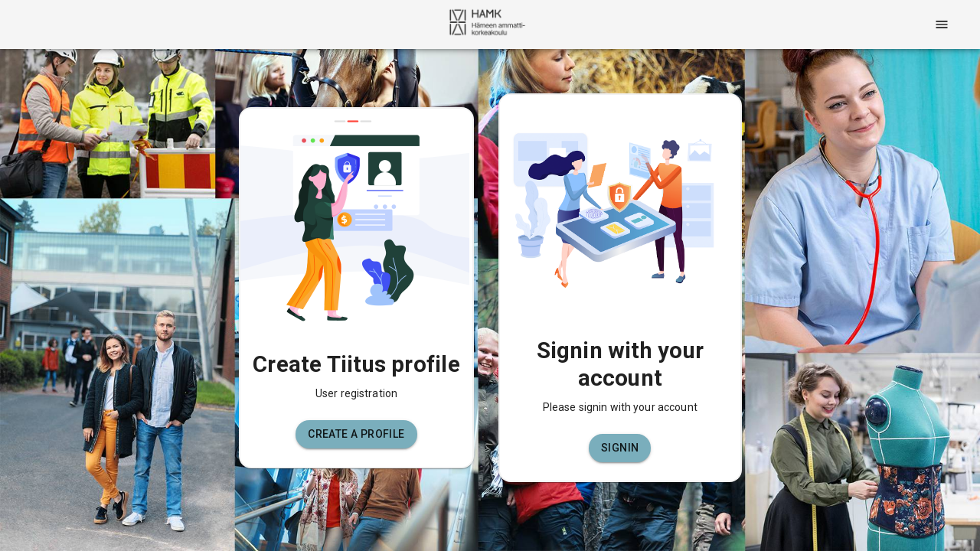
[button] (356, 434)
